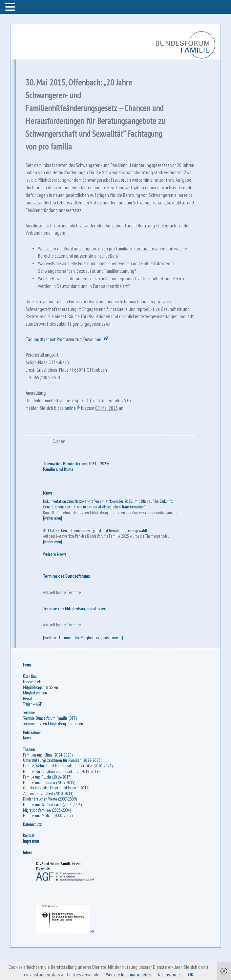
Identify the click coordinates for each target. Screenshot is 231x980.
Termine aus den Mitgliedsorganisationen (54, 745)
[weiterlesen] (53, 538)
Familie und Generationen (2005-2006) (53, 826)
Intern (28, 874)
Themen (30, 771)
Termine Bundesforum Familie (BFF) (51, 740)
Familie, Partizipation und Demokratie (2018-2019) (62, 793)
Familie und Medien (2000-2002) (48, 837)
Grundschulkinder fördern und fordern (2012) (57, 810)
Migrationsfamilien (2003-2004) (48, 832)
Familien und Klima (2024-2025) (48, 776)
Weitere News (55, 575)
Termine (30, 734)
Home (28, 686)
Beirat (28, 720)
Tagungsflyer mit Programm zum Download (67, 354)
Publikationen (34, 754)
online (72, 427)
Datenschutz (33, 846)
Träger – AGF (33, 725)
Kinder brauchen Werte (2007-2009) (51, 820)
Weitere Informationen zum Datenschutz (144, 975)
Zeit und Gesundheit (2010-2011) (49, 815)
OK (193, 975)
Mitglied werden (36, 714)
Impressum (32, 863)
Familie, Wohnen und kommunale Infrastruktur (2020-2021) (68, 787)
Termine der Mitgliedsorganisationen (75, 629)
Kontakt (29, 857)
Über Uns (30, 698)
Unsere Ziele (33, 703)
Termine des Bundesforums (67, 596)
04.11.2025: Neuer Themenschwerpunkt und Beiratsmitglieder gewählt (95, 551)
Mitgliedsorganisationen (41, 709)
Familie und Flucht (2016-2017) (48, 798)
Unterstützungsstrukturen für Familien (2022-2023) (63, 782)
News (48, 513)
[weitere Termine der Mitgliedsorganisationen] (83, 658)
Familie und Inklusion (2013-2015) (50, 804)
